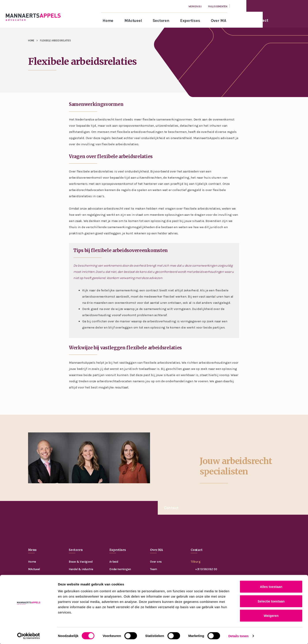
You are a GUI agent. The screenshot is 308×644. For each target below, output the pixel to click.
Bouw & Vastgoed (81, 562)
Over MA (219, 21)
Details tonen (238, 635)
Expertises (190, 21)
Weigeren (271, 615)
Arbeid (114, 562)
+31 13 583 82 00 (206, 569)
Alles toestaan (271, 586)
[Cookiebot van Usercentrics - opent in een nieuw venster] (29, 635)
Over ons (156, 562)
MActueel (133, 21)
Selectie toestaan (271, 601)
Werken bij (195, 7)
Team (154, 569)
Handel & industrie (81, 569)
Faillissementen (218, 7)
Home (108, 21)
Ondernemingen (120, 569)
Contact (171, 508)
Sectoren (161, 21)
